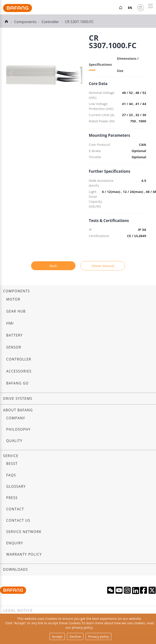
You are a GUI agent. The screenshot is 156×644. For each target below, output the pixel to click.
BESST (12, 464)
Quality (14, 441)
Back (53, 266)
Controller (51, 22)
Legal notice (18, 610)
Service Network (24, 532)
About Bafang (18, 410)
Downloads (16, 570)
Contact (15, 509)
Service (11, 456)
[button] (77, 73)
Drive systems (18, 399)
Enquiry (15, 543)
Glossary (16, 486)
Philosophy (18, 429)
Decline (75, 636)
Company (16, 418)
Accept (57, 636)
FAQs (11, 475)
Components (17, 291)
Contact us (18, 520)
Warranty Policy (24, 554)
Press (12, 498)
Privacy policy (99, 636)
